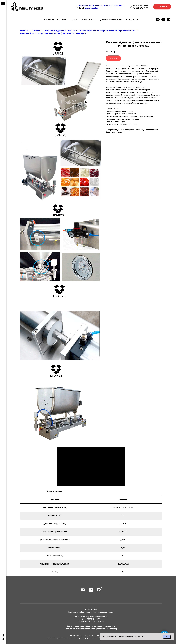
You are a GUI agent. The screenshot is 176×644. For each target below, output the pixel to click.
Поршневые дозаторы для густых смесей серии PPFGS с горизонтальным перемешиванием (90, 31)
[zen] (158, 20)
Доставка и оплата (111, 20)
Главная (49, 20)
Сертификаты (89, 20)
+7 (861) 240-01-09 (141, 8)
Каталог (62, 20)
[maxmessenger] (169, 20)
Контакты (132, 20)
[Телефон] (163, 20)
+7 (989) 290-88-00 (141, 5)
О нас (74, 20)
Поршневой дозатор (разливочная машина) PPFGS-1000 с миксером (53, 33)
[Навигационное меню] (3, 4)
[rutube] (100, 590)
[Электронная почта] (83, 590)
